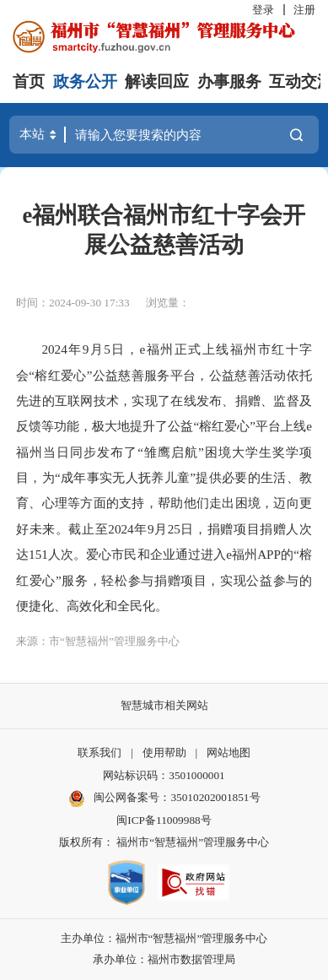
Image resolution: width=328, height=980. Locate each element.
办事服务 (229, 81)
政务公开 (85, 81)
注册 (304, 10)
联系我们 (99, 753)
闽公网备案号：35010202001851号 (177, 797)
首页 (29, 81)
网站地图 (229, 753)
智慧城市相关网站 (164, 705)
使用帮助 (164, 753)
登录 (263, 10)
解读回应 (157, 81)
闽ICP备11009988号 (164, 820)
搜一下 (296, 135)
